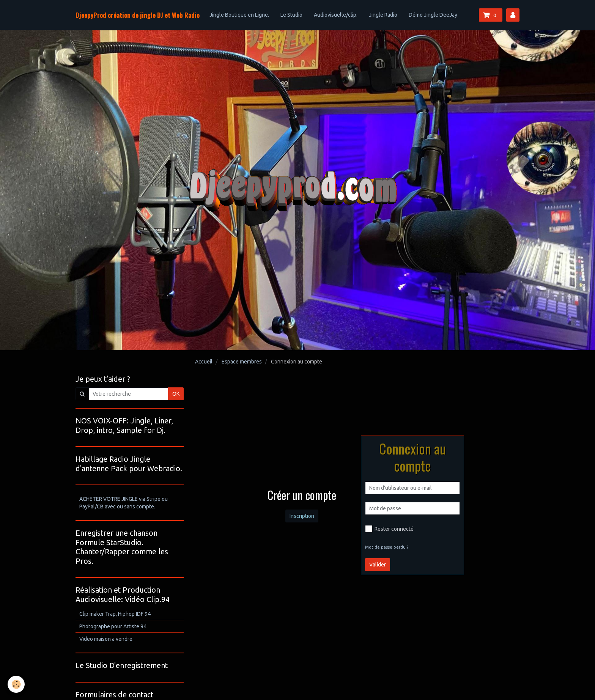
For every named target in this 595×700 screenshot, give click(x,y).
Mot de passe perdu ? (387, 547)
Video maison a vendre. (106, 639)
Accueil (204, 362)
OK (176, 394)
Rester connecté (389, 529)
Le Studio (291, 15)
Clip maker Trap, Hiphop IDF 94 (115, 614)
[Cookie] (16, 684)
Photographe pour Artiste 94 (113, 626)
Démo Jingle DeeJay (433, 15)
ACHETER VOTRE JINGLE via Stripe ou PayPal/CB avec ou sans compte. (124, 503)
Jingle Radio (383, 15)
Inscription (302, 516)
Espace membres (242, 362)
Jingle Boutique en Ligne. (239, 15)
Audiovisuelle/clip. (336, 15)
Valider (378, 565)
